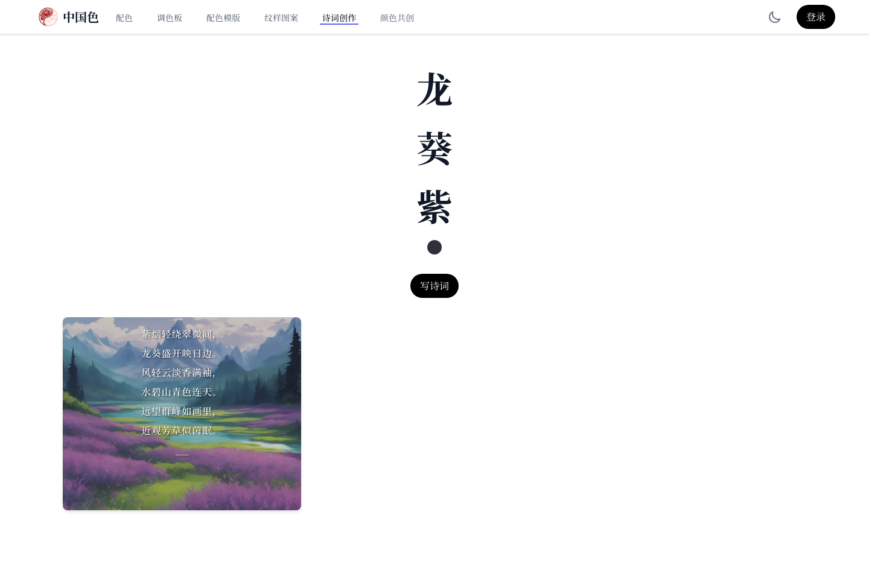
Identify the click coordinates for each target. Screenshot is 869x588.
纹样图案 (281, 17)
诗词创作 (339, 17)
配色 (124, 17)
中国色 (81, 17)
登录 (816, 17)
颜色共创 (397, 17)
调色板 (170, 17)
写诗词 (434, 286)
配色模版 (223, 17)
